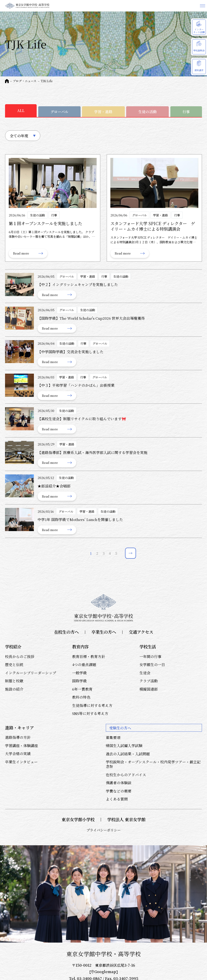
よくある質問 (117, 799)
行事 (186, 112)
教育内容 (80, 647)
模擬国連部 (149, 689)
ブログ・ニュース (25, 81)
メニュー (202, 6)
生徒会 (145, 673)
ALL (21, 110)
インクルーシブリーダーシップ (31, 673)
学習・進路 (103, 112)
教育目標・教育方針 (89, 656)
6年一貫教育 (82, 689)
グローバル (59, 112)
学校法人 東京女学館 (126, 820)
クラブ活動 (149, 681)
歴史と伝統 (14, 664)
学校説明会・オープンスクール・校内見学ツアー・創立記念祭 (153, 764)
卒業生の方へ (104, 632)
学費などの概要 (119, 791)
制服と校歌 (14, 681)
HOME (7, 81)
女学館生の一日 (152, 664)
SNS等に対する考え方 (90, 713)
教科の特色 (81, 697)
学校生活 (148, 647)
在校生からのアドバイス (126, 775)
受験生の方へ (120, 728)
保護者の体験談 (119, 783)
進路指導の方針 (18, 737)
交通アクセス (141, 632)
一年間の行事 (150, 656)
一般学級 (79, 673)
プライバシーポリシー (103, 830)
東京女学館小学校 (78, 820)
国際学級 (79, 681)
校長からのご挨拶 (20, 656)
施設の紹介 (14, 689)
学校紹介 (13, 647)
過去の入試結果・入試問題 (128, 754)
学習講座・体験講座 (22, 745)
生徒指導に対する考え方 (92, 705)
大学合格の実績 (18, 753)
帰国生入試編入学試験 (124, 745)
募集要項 (113, 737)
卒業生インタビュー (21, 762)
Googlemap (104, 972)
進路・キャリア (19, 728)
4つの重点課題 (84, 664)
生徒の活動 (147, 112)
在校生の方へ (66, 632)
